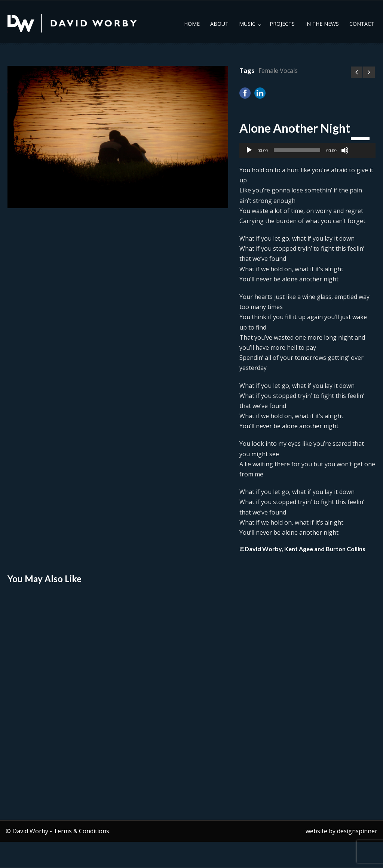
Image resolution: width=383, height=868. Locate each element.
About (219, 24)
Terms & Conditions (81, 831)
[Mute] (345, 150)
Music (247, 24)
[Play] (249, 150)
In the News (322, 24)
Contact (362, 24)
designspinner (357, 831)
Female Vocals (278, 71)
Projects (282, 24)
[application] (307, 150)
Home (192, 24)
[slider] (297, 150)
